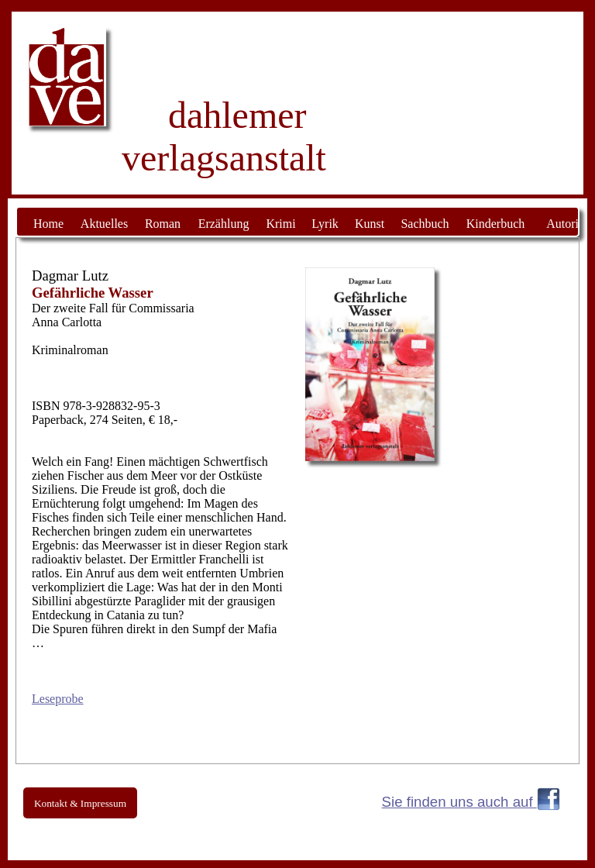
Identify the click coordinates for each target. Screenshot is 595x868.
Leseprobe (58, 699)
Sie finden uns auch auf (459, 802)
